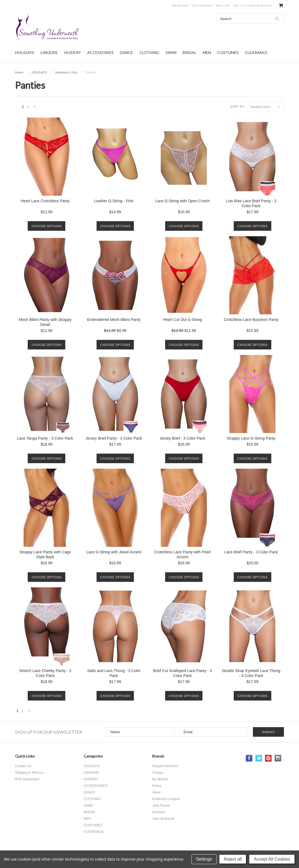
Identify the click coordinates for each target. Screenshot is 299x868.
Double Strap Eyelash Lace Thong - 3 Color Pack (251, 673)
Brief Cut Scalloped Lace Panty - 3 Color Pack (182, 673)
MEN (207, 52)
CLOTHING (149, 52)
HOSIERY (73, 52)
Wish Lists (223, 5)
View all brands (163, 819)
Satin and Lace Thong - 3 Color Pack (114, 673)
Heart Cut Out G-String (182, 320)
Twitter (259, 758)
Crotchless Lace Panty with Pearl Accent (182, 554)
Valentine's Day (66, 72)
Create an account (259, 5)
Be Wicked (160, 779)
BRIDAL (190, 52)
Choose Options (47, 226)
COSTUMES (228, 52)
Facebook (249, 758)
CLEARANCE (256, 52)
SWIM (171, 52)
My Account (180, 5)
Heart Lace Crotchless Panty (45, 201)
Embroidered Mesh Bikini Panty (114, 320)
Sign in (238, 5)
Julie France (161, 806)
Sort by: (237, 107)
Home (19, 72)
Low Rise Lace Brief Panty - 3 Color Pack (251, 203)
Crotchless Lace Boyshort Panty (251, 320)
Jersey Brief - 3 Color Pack (183, 438)
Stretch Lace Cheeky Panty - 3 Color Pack (45, 673)
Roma (157, 786)
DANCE (126, 52)
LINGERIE (49, 52)
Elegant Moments (165, 766)
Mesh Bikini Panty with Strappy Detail (45, 322)
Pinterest (268, 758)
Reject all (233, 859)
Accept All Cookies (272, 859)
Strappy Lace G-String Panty (251, 438)
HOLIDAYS (25, 52)
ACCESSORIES (100, 52)
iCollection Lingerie (166, 799)
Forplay (158, 773)
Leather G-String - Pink (114, 201)
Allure (156, 792)
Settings (204, 859)
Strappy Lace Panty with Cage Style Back (45, 554)
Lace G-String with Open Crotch (182, 201)
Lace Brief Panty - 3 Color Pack (251, 552)
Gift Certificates (202, 5)
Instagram (278, 758)
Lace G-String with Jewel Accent (114, 552)
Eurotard (159, 812)
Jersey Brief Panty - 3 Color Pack (114, 438)
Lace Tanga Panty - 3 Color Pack (45, 438)
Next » (35, 108)
